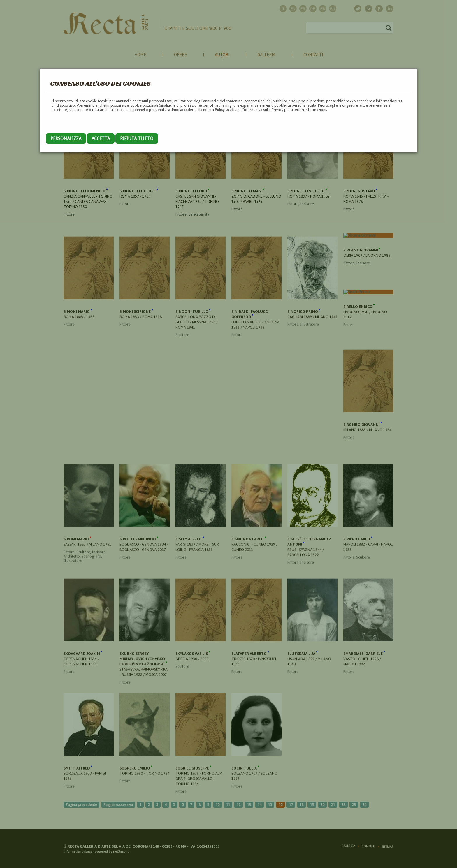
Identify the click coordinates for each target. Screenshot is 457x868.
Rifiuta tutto (137, 139)
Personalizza (66, 139)
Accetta (101, 139)
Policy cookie (226, 110)
